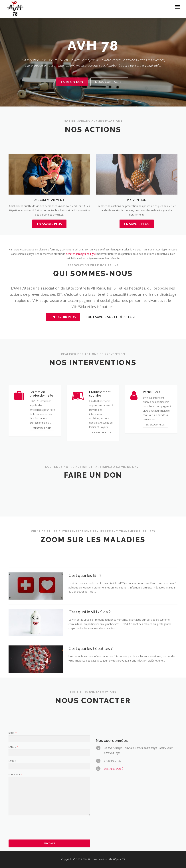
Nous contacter (109, 94)
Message (15, 829)
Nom (13, 787)
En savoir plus (63, 317)
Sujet (12, 815)
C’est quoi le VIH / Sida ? (89, 660)
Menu (177, 7)
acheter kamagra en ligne (81, 254)
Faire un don (72, 94)
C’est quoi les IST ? (85, 624)
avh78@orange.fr (114, 822)
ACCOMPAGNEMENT (49, 234)
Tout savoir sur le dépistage (111, 317)
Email (13, 801)
